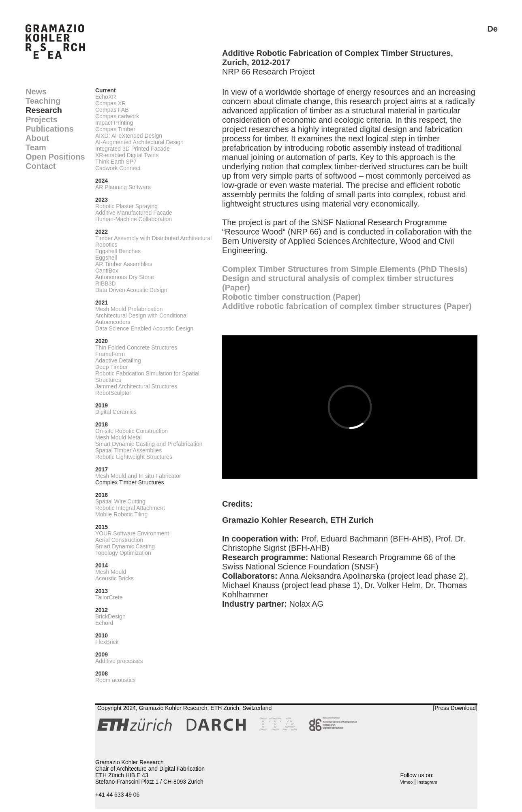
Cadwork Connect (118, 168)
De (492, 29)
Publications (50, 129)
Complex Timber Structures (130, 482)
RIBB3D (106, 283)
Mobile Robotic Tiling (121, 514)
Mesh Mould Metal (118, 437)
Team (36, 147)
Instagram (427, 782)
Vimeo (406, 782)
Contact (41, 166)
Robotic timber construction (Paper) (291, 297)
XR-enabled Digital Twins (127, 155)
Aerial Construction (119, 540)
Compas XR (110, 103)
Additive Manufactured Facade (134, 213)
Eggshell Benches (118, 251)
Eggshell (106, 258)
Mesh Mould (111, 572)
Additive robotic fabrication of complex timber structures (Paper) (347, 306)
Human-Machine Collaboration (134, 219)
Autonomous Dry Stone (125, 277)
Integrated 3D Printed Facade (133, 149)
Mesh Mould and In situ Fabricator (138, 476)
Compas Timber (115, 129)
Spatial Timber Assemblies (128, 450)
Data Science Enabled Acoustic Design (144, 328)
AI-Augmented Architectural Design (139, 142)
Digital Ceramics (116, 412)
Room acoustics (116, 680)
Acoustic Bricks (114, 578)
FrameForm (110, 354)
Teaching (43, 101)
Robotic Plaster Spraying (126, 206)
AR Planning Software (123, 187)
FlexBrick (107, 642)
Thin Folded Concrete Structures (136, 347)
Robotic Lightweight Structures (134, 457)
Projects (42, 119)
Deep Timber (111, 367)
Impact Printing (114, 123)
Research (44, 110)
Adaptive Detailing (118, 360)
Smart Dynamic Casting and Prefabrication (149, 444)
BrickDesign (110, 616)
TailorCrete (109, 597)
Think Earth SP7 (116, 162)
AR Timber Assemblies (124, 264)
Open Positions (55, 157)
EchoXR (106, 97)
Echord (104, 623)
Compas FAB (112, 110)
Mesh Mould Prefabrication (129, 309)
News (36, 92)
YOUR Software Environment (132, 533)
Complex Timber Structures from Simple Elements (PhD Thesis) (345, 269)
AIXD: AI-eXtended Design (129, 136)
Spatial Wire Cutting (120, 501)
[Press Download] (455, 708)
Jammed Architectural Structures (136, 386)
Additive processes (119, 661)
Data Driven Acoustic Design (131, 290)
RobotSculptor (113, 393)
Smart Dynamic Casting (125, 546)
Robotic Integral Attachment (130, 508)
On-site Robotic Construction (132, 431)
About (37, 138)
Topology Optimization (123, 553)
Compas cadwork (117, 116)
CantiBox (107, 271)
